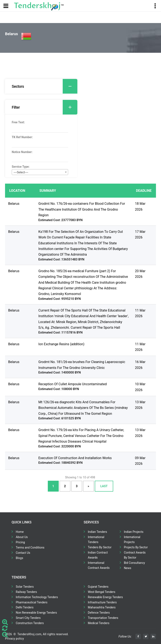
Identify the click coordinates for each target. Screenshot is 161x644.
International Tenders (96, 540)
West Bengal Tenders (102, 592)
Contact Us (23, 553)
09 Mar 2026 (140, 461)
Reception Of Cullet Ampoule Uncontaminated (73, 384)
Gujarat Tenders (98, 587)
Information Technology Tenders (37, 597)
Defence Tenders (99, 613)
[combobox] (40, 172)
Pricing (20, 542)
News (128, 568)
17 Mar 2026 (140, 234)
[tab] (41, 86)
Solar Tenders (25, 587)
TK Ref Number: (22, 137)
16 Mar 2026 (140, 365)
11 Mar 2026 (140, 313)
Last (104, 486)
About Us (22, 537)
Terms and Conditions (30, 547)
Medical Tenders (99, 623)
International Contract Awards (99, 565)
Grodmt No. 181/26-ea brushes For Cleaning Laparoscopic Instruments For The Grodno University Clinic (82, 365)
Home (20, 532)
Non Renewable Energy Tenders (36, 613)
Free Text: (18, 122)
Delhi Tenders (25, 607)
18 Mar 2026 (140, 206)
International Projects (132, 540)
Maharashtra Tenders (102, 607)
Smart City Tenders (28, 618)
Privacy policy (14, 639)
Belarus (14, 204)
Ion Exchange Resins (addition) (61, 344)
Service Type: (21, 167)
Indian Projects (134, 532)
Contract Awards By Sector (135, 555)
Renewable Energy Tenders (105, 597)
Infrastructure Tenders (102, 602)
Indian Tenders (97, 532)
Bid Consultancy (134, 563)
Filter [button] (45, 107)
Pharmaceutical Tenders (32, 602)
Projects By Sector (136, 547)
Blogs (19, 558)
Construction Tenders (30, 623)
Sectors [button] (45, 86)
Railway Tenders (26, 592)
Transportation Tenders (103, 618)
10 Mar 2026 (140, 387)
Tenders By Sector (100, 547)
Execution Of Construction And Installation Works (75, 458)
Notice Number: (22, 152)
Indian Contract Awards (98, 555)
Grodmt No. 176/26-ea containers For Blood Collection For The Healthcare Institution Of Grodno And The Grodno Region (82, 209)
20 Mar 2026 (140, 274)
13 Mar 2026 (140, 405)
